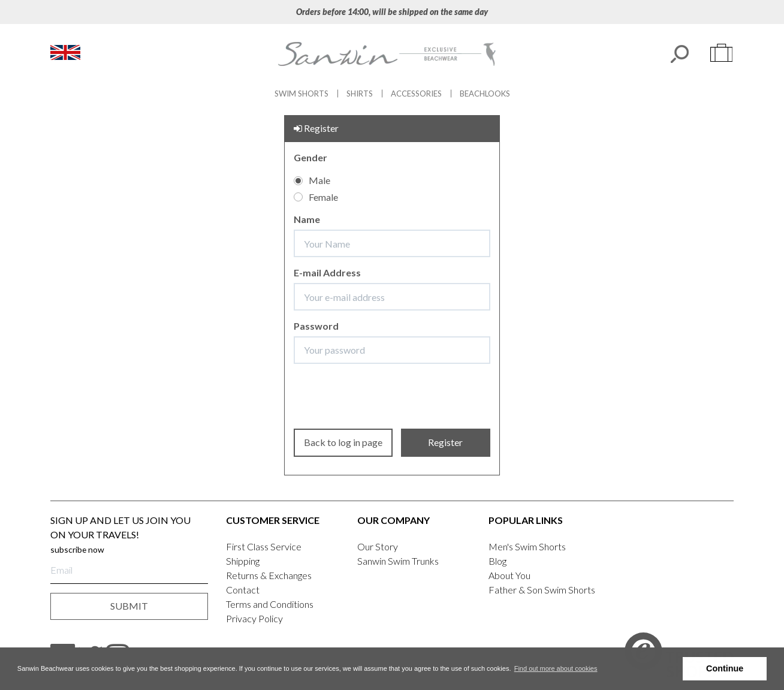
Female (316, 197)
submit (129, 606)
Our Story (378, 546)
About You (509, 575)
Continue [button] (725, 668)
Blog (497, 561)
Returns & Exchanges (269, 575)
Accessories (416, 94)
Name (307, 219)
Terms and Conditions (270, 604)
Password (316, 326)
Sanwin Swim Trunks (398, 561)
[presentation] (394, 396)
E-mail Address (327, 272)
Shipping (243, 561)
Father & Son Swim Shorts (542, 590)
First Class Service (264, 546)
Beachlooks (485, 94)
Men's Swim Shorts (527, 546)
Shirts (360, 94)
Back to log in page (343, 442)
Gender (310, 157)
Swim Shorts (301, 94)
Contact (243, 590)
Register (445, 442)
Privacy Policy (254, 618)
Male (312, 180)
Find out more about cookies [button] (556, 668)
